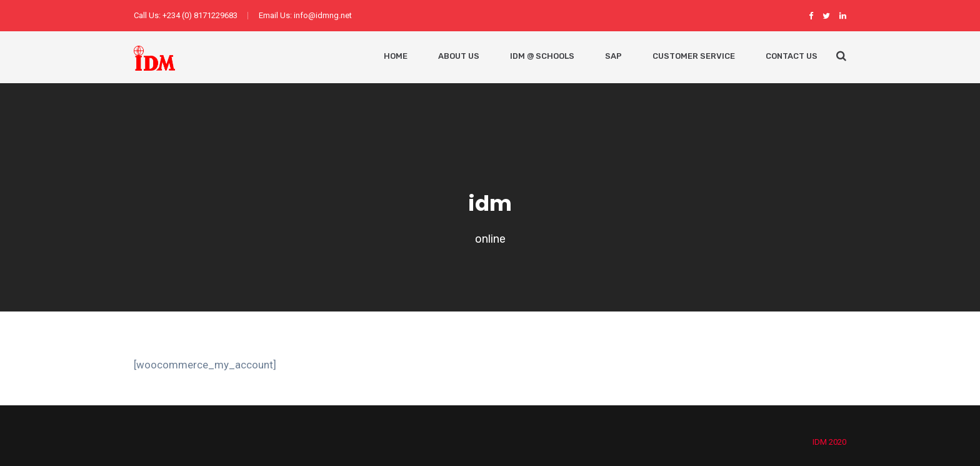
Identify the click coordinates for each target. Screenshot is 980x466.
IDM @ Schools (542, 56)
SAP (613, 56)
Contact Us (792, 56)
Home (396, 56)
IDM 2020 (829, 442)
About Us (459, 56)
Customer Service (694, 56)
